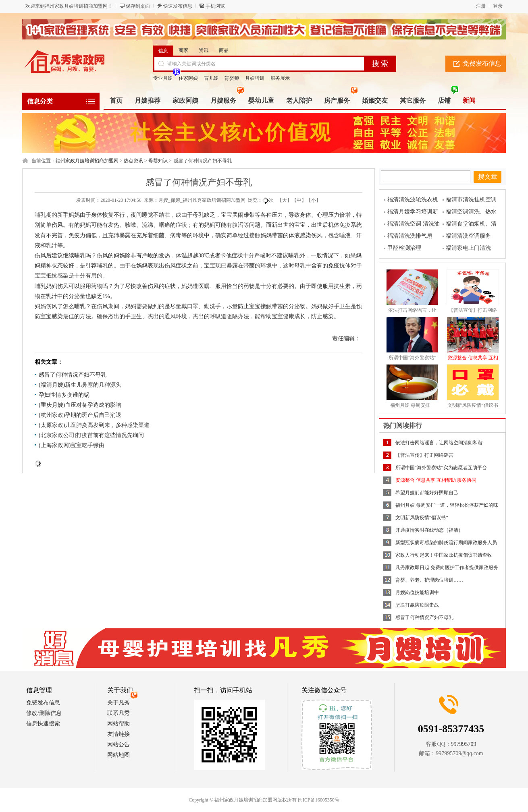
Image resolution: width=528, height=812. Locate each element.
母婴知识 (158, 161)
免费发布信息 (482, 63)
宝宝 (227, 215)
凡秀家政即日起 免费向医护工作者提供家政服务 (447, 568)
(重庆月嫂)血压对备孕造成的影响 (80, 405)
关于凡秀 (118, 703)
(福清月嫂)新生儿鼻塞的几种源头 (80, 385)
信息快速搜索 (43, 724)
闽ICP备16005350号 (319, 800)
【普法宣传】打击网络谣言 (424, 455)
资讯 (204, 50)
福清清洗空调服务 (468, 236)
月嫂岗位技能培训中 (417, 592)
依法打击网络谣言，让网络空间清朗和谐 (439, 443)
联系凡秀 (118, 713)
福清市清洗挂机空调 (471, 200)
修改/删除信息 (44, 713)
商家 (183, 50)
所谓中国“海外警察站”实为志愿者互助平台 (441, 468)
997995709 (464, 744)
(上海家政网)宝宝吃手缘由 (72, 445)
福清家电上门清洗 (468, 248)
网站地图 (118, 755)
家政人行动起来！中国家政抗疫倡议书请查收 (444, 555)
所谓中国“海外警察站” (413, 358)
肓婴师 (232, 78)
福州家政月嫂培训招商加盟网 (87, 161)
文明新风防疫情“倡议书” (422, 518)
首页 (116, 100)
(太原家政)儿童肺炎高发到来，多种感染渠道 (94, 425)
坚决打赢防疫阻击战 (417, 605)
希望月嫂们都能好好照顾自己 (427, 493)
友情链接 (118, 734)
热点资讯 (133, 161)
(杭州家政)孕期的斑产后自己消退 (80, 415)
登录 (498, 6)
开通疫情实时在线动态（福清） (429, 530)
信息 (163, 51)
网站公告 (118, 745)
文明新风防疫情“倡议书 (473, 405)
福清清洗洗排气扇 (410, 236)
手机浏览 (215, 6)
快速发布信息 (178, 6)
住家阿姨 (188, 78)
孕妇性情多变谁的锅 (64, 395)
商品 (224, 50)
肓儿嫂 (211, 78)
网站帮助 (118, 724)
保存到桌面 (138, 6)
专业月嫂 (163, 78)
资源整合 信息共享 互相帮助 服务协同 (436, 480)
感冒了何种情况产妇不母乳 (73, 375)
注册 (481, 6)
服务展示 (280, 78)
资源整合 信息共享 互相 (473, 358)
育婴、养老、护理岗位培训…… (429, 580)
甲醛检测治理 (404, 248)
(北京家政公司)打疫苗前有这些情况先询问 (91, 435)
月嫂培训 (255, 78)
